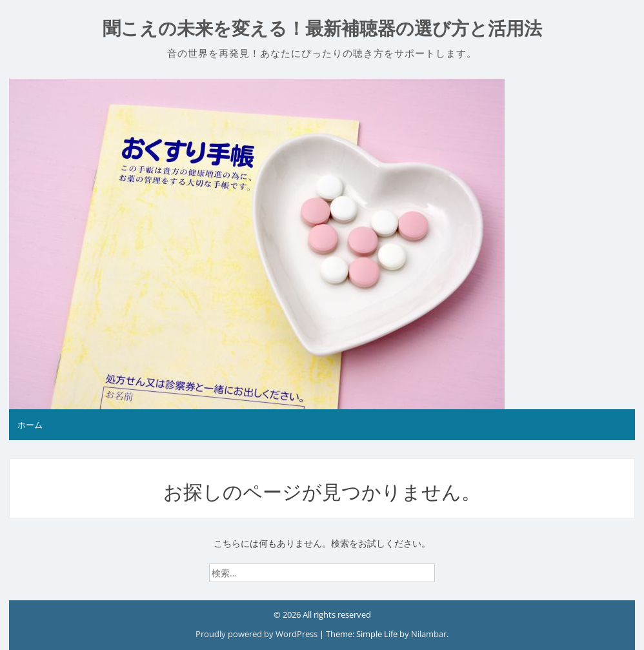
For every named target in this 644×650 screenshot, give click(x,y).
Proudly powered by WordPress (257, 634)
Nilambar (429, 634)
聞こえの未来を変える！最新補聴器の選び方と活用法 (322, 29)
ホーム (30, 425)
